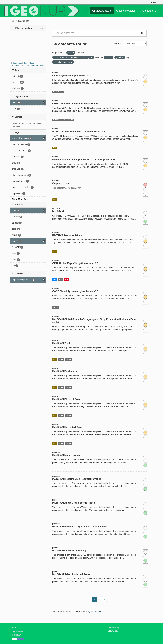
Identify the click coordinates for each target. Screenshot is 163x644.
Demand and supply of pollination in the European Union (84, 160)
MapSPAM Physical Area (66, 399)
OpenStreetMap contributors (34, 65)
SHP (55, 279)
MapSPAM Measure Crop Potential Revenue (77, 479)
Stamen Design (29, 63)
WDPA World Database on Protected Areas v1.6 (79, 132)
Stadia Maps (17, 63)
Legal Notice (18, 631)
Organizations (148, 11)
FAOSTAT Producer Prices (67, 235)
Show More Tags (20, 199)
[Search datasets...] (96, 33)
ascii (61, 279)
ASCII (63, 120)
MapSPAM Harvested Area (67, 427)
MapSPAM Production (65, 371)
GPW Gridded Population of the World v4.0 (76, 104)
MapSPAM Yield (61, 343)
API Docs (97, 612)
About (15, 628)
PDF (66, 279)
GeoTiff (56, 92)
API (87, 612)
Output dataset (61, 183)
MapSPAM (58, 211)
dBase (61, 359)
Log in (154, 2)
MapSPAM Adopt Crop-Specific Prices (74, 503)
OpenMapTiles (16, 65)
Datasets (24, 21)
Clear (41, 28)
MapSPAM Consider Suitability (69, 550)
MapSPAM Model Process (67, 455)
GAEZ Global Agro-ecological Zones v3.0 (75, 291)
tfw (62, 92)
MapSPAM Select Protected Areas (71, 574)
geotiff (56, 307)
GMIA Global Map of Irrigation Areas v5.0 (75, 263)
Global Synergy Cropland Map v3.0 (72, 76)
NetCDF (56, 120)
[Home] (13, 21)
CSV (55, 148)
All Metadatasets (102, 11)
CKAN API (17, 635)
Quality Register (126, 11)
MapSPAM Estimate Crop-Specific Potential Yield (80, 527)
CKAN (113, 631)
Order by (116, 44)
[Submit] (143, 33)
